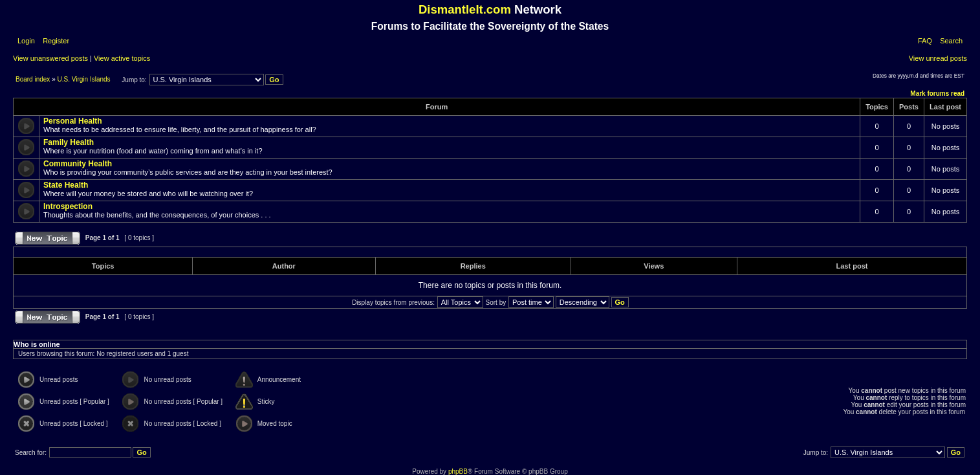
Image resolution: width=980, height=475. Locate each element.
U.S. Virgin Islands (84, 79)
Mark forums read (937, 94)
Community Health (78, 164)
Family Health (69, 142)
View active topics (122, 58)
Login (26, 41)
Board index (34, 79)
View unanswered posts (50, 58)
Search (951, 41)
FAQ (925, 41)
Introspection (68, 206)
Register (55, 41)
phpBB (458, 471)
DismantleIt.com (465, 9)
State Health (66, 185)
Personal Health (73, 121)
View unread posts (938, 58)
